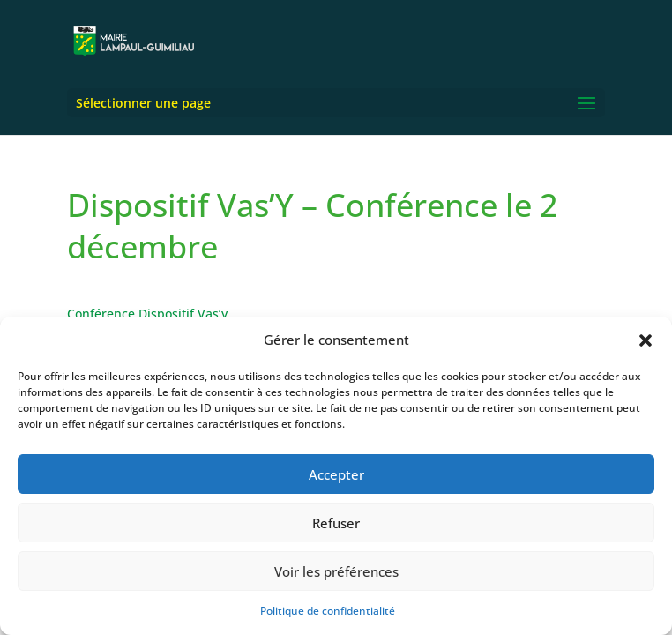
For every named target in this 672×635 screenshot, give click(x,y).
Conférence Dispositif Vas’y (147, 314)
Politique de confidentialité (328, 611)
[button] (646, 340)
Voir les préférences (336, 571)
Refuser (336, 523)
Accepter (336, 474)
